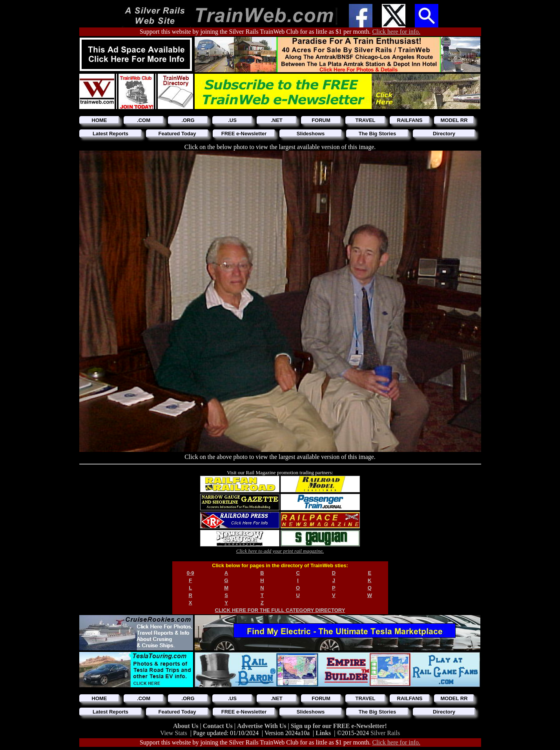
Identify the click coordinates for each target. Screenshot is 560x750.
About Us (186, 726)
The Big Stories (377, 134)
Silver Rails (385, 733)
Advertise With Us (263, 726)
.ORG (188, 120)
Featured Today (177, 134)
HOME (99, 120)
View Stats (174, 733)
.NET (277, 120)
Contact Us (219, 726)
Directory (444, 134)
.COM (144, 120)
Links (323, 733)
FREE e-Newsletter (244, 134)
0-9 (191, 573)
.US (232, 120)
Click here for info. (396, 32)
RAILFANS (410, 120)
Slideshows (311, 134)
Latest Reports (110, 134)
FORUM (321, 120)
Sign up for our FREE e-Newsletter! (339, 726)
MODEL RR (454, 120)
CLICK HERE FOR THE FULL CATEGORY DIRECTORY (280, 610)
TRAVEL (365, 120)
